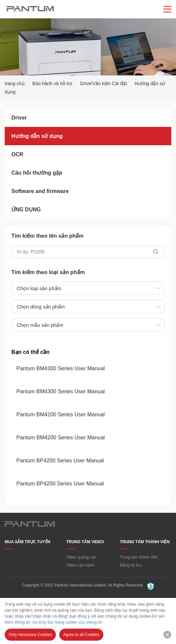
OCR (17, 154)
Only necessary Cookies (30, 635)
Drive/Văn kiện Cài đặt (103, 83)
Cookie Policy (155, 595)
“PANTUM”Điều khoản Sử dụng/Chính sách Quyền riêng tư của (73, 595)
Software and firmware (40, 191)
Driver (19, 118)
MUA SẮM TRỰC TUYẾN (27, 542)
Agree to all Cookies (81, 635)
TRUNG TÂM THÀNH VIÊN (145, 542)
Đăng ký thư (131, 565)
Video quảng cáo (81, 557)
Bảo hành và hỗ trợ (52, 83)
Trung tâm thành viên (139, 557)
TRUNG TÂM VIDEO (85, 542)
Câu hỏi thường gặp (37, 173)
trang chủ (15, 83)
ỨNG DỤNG (26, 209)
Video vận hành (80, 565)
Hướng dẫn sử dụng (37, 136)
